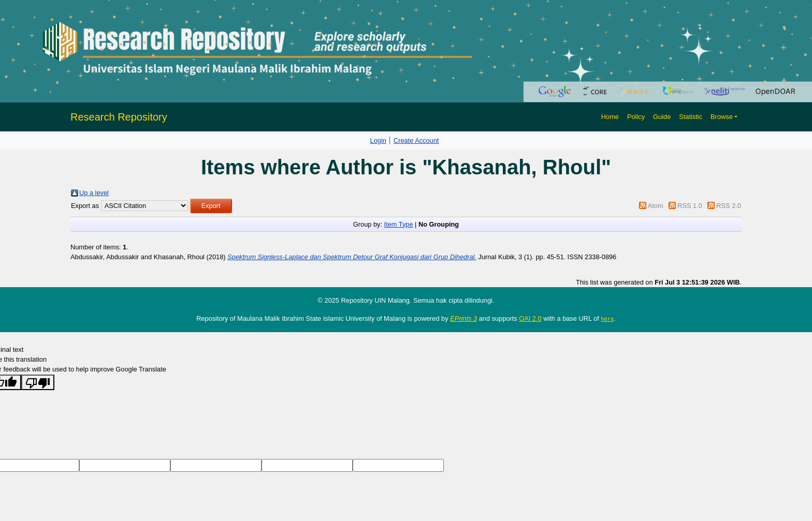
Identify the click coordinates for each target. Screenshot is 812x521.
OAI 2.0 (530, 318)
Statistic (691, 117)
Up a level (94, 193)
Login (378, 140)
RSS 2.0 (729, 206)
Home (610, 117)
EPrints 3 (463, 318)
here (607, 319)
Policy (636, 117)
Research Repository (119, 117)
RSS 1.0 (690, 206)
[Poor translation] (38, 382)
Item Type (399, 224)
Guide (662, 117)
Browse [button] (722, 117)
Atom (656, 206)
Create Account (416, 140)
